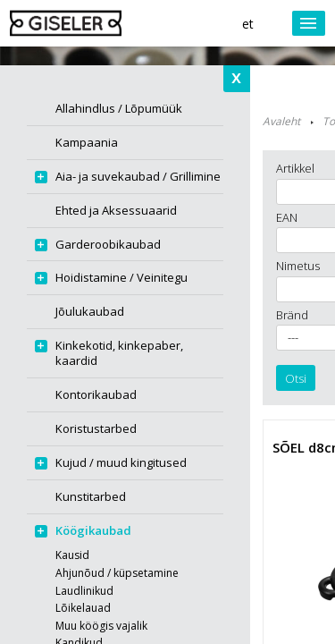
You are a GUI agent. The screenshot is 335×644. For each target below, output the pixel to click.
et (248, 24)
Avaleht (281, 121)
